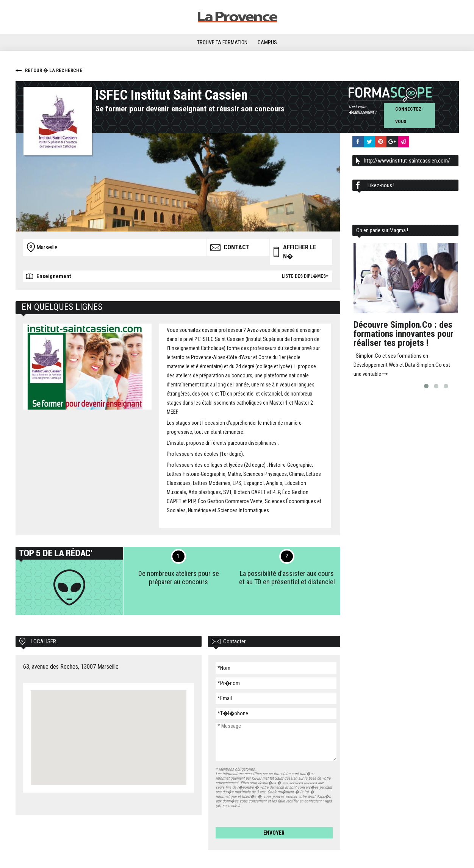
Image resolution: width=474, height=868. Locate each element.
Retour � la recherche (54, 70)
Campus (267, 42)
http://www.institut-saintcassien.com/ (407, 161)
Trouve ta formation (222, 42)
